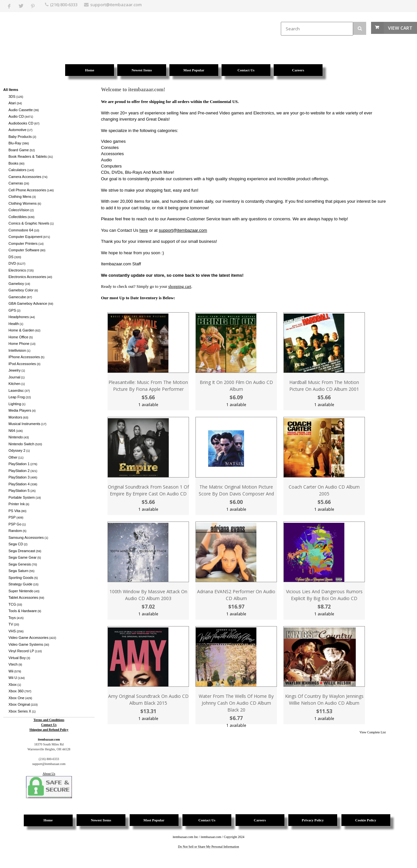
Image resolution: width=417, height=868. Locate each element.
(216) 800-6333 (64, 5)
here (144, 230)
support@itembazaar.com (183, 230)
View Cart (400, 28)
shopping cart (180, 286)
